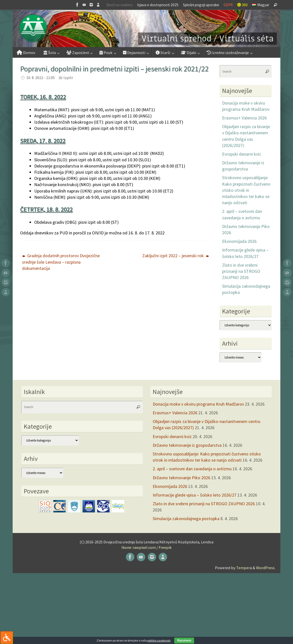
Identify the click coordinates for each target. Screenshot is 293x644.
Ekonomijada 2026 (239, 241)
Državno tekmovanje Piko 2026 (181, 478)
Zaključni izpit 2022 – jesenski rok (176, 256)
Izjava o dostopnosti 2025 (158, 5)
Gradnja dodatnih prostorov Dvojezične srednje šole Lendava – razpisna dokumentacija (61, 262)
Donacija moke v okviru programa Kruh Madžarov (198, 404)
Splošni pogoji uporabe (201, 5)
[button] (146, 28)
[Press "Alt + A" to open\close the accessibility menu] (7, 637)
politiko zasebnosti (159, 640)
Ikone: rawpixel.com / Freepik (146, 547)
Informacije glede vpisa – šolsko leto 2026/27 (195, 495)
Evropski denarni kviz (242, 154)
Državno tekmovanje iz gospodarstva (187, 445)
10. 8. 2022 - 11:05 (41, 78)
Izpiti (68, 78)
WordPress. (266, 568)
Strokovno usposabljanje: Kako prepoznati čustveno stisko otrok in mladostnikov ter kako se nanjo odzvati (246, 190)
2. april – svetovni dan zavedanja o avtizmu (192, 469)
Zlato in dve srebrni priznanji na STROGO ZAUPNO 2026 (241, 271)
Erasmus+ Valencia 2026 (244, 118)
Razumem (184, 641)
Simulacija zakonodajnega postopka (186, 518)
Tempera (244, 568)
